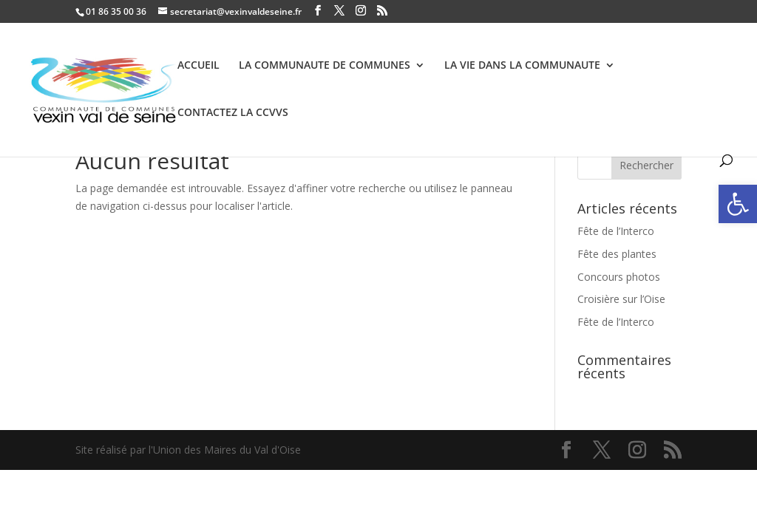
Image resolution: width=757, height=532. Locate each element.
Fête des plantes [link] (617, 254)
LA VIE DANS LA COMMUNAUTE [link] (522, 66)
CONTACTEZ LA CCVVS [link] (233, 113)
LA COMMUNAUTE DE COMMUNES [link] (325, 66)
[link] (738, 204)
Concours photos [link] (619, 277)
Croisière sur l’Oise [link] (621, 299)
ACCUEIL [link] (198, 66)
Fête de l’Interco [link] (616, 231)
